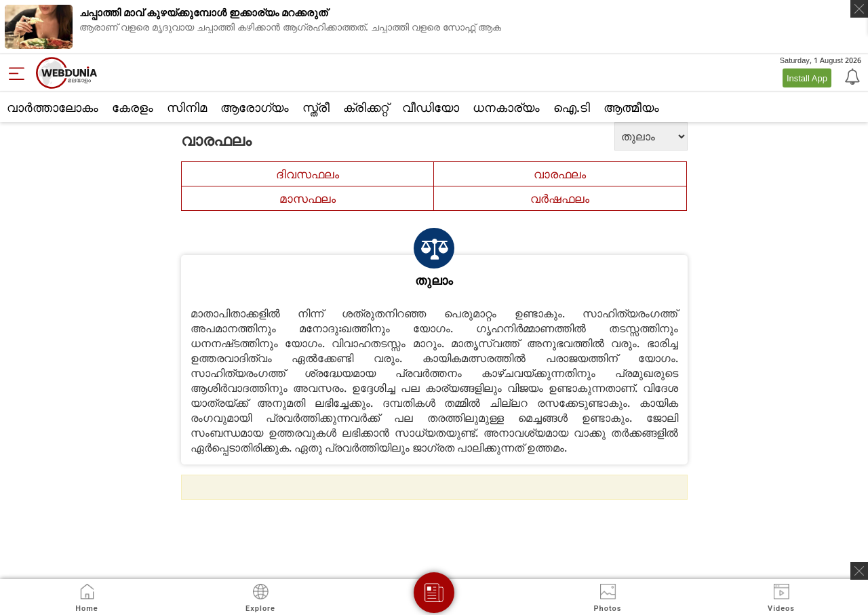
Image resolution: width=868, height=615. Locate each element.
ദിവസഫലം (308, 174)
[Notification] (851, 76)
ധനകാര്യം (506, 107)
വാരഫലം (560, 174)
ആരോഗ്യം (255, 107)
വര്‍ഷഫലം (560, 198)
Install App (807, 78)
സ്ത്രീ (316, 107)
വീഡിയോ (431, 107)
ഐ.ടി (572, 107)
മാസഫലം (308, 198)
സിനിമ (187, 107)
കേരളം (133, 107)
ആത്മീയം (631, 107)
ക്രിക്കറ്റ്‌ (366, 107)
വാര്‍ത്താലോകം (53, 107)
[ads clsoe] (859, 571)
